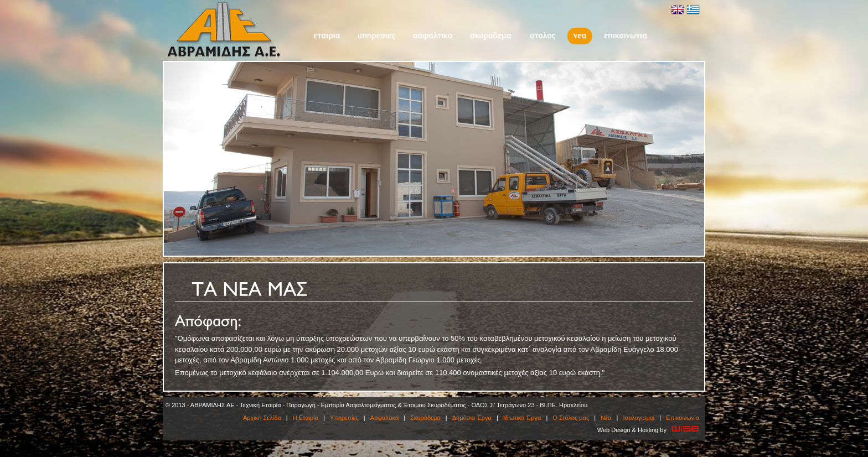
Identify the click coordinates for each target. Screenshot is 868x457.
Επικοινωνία (626, 36)
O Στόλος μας (542, 36)
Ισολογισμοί (639, 418)
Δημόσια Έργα (472, 418)
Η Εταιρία (326, 36)
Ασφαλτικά (433, 36)
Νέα (580, 36)
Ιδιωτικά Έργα (522, 418)
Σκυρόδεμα (491, 36)
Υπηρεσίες (376, 36)
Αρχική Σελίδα (262, 418)
